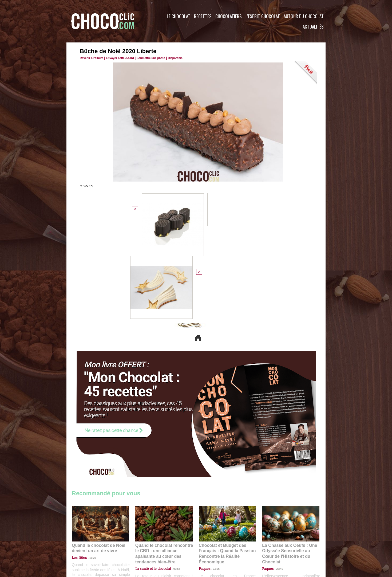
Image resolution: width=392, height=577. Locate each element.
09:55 (173, 469)
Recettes (203, 16)
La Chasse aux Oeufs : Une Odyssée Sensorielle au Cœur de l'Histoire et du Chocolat (288, 458)
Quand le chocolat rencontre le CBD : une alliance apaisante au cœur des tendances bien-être (164, 458)
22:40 (278, 469)
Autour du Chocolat (304, 16)
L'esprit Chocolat (263, 16)
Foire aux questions (278, 545)
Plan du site (211, 545)
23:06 (214, 475)
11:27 (90, 464)
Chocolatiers (229, 16)
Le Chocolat (179, 16)
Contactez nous (88, 545)
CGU (143, 545)
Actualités (313, 27)
